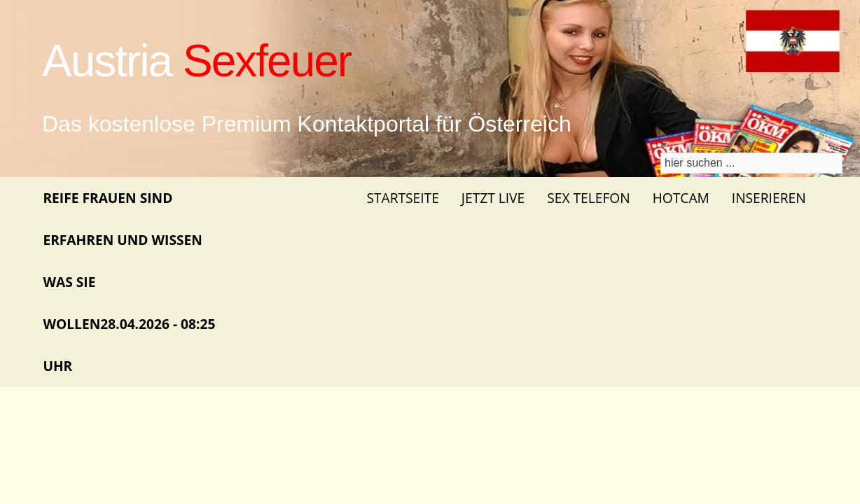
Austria (196, 61)
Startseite (402, 198)
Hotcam (681, 198)
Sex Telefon (588, 198)
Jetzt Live (493, 198)
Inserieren (769, 198)
